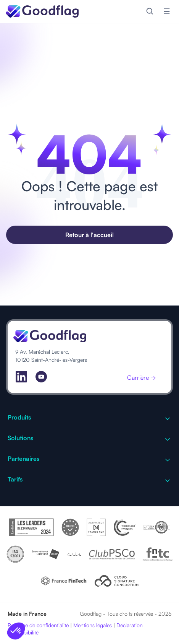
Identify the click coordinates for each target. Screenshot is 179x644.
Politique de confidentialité (38, 625)
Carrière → (142, 377)
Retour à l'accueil (89, 235)
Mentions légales (93, 625)
